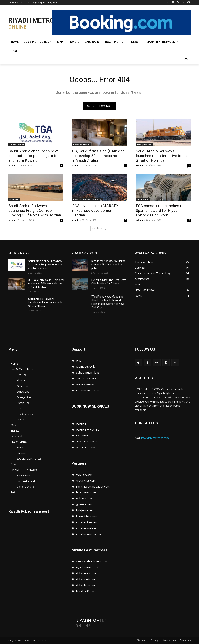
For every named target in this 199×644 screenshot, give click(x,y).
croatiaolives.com (87, 522)
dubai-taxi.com (86, 579)
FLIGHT (81, 423)
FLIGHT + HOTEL (88, 429)
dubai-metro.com (87, 573)
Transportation (17, 145)
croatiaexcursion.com (90, 534)
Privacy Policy (85, 384)
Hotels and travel (81, 145)
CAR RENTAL (85, 435)
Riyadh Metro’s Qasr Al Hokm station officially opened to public (108, 265)
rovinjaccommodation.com (93, 486)
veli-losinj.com (85, 498)
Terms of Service (87, 378)
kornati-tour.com (87, 516)
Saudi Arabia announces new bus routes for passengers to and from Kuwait (33, 156)
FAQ (79, 360)
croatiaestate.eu (87, 528)
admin (12, 166)
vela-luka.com (85, 474)
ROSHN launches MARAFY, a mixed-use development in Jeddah (97, 211)
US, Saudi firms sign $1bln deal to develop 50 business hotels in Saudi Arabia (99, 156)
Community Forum (88, 390)
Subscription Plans (88, 372)
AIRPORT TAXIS (87, 441)
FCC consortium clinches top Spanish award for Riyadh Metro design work (161, 211)
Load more (100, 228)
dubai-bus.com (86, 585)
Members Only (86, 366)
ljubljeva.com (84, 510)
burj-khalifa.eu (85, 591)
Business (14, 200)
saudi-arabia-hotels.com (92, 561)
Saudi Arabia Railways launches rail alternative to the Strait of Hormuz (162, 156)
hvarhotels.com (86, 492)
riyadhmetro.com (87, 567)
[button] (186, 60)
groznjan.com (85, 504)
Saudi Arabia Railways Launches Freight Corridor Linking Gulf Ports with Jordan (35, 211)
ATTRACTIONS (86, 447)
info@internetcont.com (155, 438)
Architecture (143, 200)
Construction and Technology (88, 200)
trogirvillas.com (86, 480)
